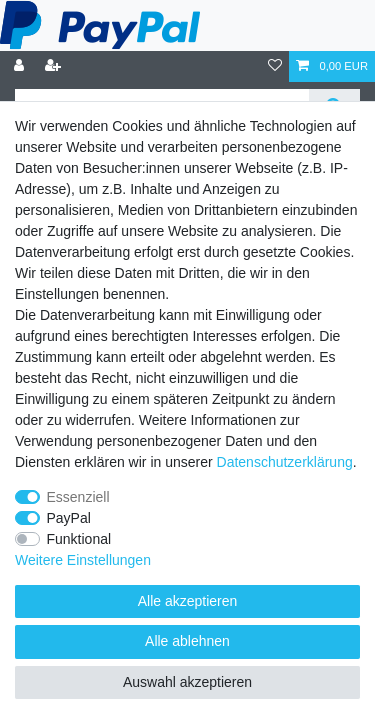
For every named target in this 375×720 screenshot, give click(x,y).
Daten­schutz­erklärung (285, 462)
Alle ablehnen (187, 641)
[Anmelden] (21, 66)
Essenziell (78, 497)
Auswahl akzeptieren (187, 682)
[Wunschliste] (275, 66)
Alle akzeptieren (188, 601)
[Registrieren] (55, 66)
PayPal (69, 518)
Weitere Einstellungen (83, 560)
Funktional (79, 539)
